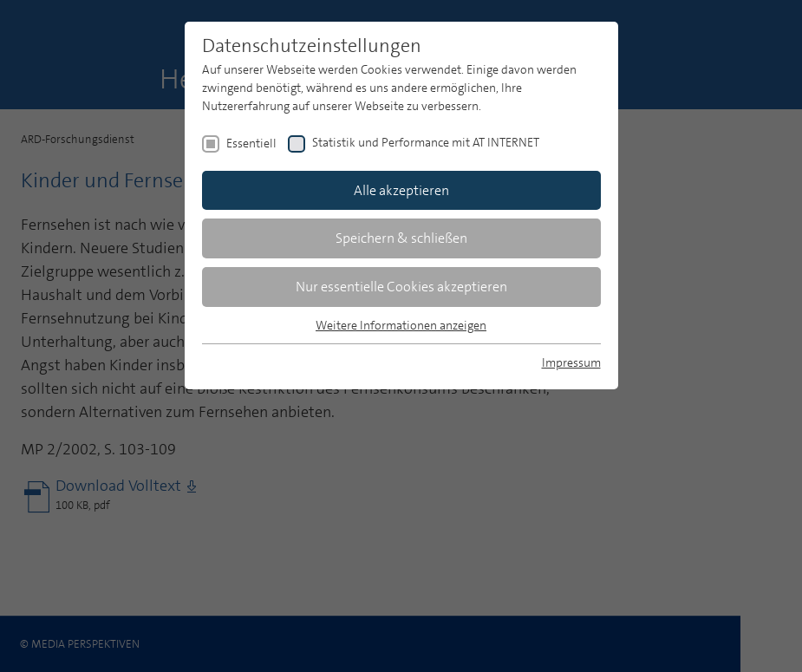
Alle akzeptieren (401, 190)
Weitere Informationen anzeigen (401, 325)
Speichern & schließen (401, 238)
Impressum (571, 362)
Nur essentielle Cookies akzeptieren (401, 287)
